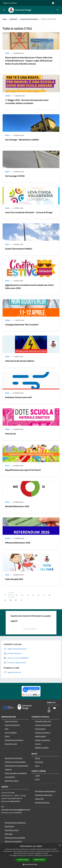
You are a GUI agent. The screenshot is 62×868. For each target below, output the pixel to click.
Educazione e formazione (14, 758)
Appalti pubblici (40, 736)
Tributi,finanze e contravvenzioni (16, 766)
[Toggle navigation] (4, 10)
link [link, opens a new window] (51, 855)
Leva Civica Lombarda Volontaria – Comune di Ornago (29, 212)
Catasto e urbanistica (43, 740)
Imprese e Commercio (43, 733)
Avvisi (7, 53)
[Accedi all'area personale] (53, 3)
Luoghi (37, 776)
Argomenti (13, 19)
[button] (31, 864)
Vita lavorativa (40, 729)
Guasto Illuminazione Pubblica (19, 249)
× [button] (60, 845)
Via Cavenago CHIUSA (15, 176)
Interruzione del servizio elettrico (20, 361)
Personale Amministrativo (14, 740)
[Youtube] (54, 708)
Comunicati (39, 762)
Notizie (8, 96)
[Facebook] (49, 708)
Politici (7, 736)
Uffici (7, 729)
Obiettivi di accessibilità (13, 841)
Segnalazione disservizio (44, 795)
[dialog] (31, 856)
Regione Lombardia (10, 3)
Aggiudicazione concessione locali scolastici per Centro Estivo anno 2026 (29, 287)
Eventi (37, 779)
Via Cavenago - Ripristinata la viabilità (22, 140)
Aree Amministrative (12, 725)
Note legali (9, 834)
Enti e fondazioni (11, 733)
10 (10, 600)
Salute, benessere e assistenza (16, 773)
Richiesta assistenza (42, 802)
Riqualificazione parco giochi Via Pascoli (23, 470)
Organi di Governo (11, 721)
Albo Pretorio (9, 826)
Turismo (38, 744)
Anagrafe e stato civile (43, 721)
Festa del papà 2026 (14, 579)
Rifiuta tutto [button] (39, 860)
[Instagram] (49, 711)
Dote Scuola (10, 434)
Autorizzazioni (10, 777)
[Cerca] (58, 10)
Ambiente (8, 769)
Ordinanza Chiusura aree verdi (18, 397)
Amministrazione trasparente (15, 823)
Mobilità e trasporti (42, 748)
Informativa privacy (12, 830)
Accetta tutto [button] (23, 860)
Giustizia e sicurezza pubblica (15, 762)
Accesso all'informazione (29, 19)
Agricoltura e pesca (12, 781)
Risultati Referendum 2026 (17, 506)
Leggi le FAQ (39, 799)
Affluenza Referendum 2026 (18, 543)
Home (5, 19)
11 (16, 600)
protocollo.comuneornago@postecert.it (16, 810)
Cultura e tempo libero (43, 725)
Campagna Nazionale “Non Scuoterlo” (22, 325)
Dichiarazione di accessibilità (15, 838)
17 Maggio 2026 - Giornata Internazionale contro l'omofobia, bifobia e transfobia (27, 102)
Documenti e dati (11, 744)
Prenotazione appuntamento (45, 791)
